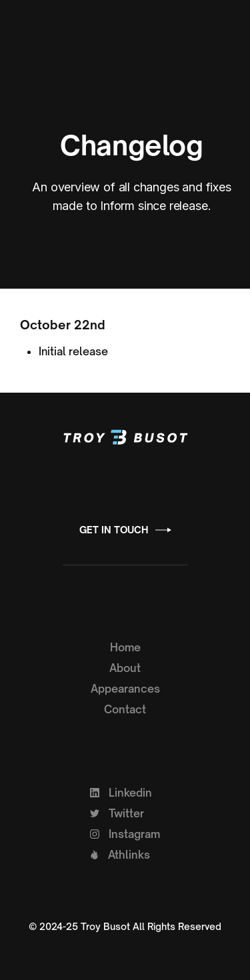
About (125, 668)
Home (125, 647)
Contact (125, 709)
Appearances (125, 689)
